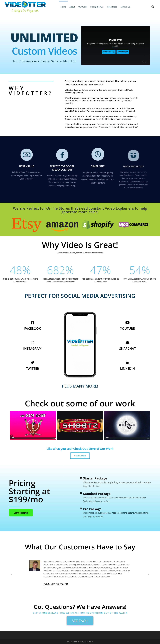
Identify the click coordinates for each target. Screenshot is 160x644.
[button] (153, 7)
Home (63, 7)
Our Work (83, 7)
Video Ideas (112, 7)
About (72, 7)
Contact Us (125, 7)
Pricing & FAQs (97, 7)
